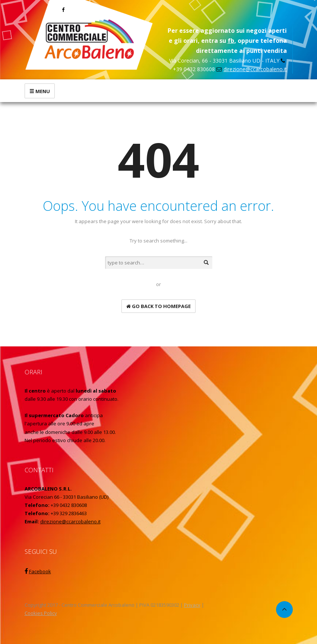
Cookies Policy (41, 613)
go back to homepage (158, 306)
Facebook (40, 571)
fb (231, 41)
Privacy (192, 605)
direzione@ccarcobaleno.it (255, 69)
